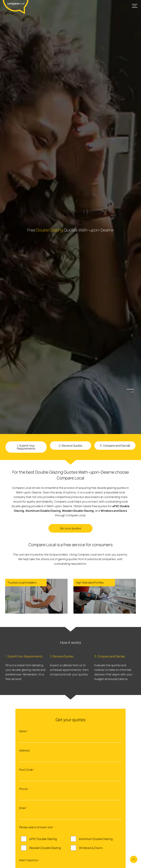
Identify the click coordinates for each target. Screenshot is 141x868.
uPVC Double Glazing (43, 839)
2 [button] (132, 392)
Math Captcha (29, 860)
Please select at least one (37, 827)
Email (23, 808)
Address (25, 750)
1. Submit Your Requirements (26, 447)
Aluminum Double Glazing (96, 839)
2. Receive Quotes (70, 446)
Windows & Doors (91, 848)
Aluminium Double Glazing (43, 511)
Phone (24, 789)
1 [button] (132, 389)
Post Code (27, 770)
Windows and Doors (114, 511)
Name (24, 731)
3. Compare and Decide (115, 446)
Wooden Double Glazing (78, 511)
